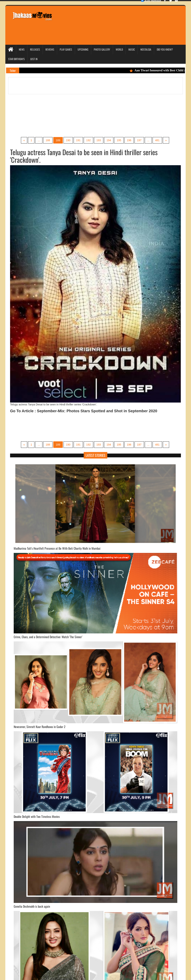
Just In (34, 59)
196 (129, 140)
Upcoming (83, 49)
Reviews (50, 49)
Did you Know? (165, 49)
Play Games (66, 49)
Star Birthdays (16, 59)
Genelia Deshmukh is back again (32, 906)
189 (58, 140)
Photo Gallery (102, 49)
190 (68, 140)
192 (88, 140)
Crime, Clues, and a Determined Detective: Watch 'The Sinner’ (48, 637)
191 (78, 140)
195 (119, 140)
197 (139, 140)
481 (157, 140)
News (22, 49)
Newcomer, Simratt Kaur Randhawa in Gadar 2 (40, 727)
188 (48, 140)
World (119, 49)
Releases (35, 49)
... (39, 140)
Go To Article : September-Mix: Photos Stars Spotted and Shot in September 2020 (84, 411)
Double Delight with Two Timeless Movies (37, 817)
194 (109, 140)
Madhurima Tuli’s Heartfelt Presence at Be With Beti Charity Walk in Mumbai (57, 548)
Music (132, 49)
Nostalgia (146, 49)
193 (99, 140)
